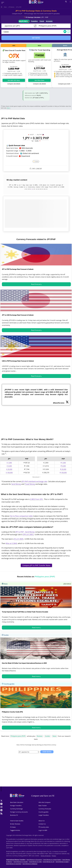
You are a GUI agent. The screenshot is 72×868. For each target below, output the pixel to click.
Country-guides (8, 684)
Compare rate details (14, 84)
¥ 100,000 (9, 473)
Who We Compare (44, 802)
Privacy (54, 856)
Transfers (34, 21)
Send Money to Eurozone (34, 860)
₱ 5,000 (63, 466)
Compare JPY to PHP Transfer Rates (36, 565)
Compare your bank (64, 84)
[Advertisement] (36, 420)
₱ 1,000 (63, 463)
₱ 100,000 (63, 473)
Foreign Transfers (16, 806)
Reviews (40, 736)
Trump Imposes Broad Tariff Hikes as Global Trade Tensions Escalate (25, 612)
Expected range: (12, 151)
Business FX (14, 815)
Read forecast (36, 284)
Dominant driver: (13, 153)
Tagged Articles (15, 830)
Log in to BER (43, 830)
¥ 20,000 (9, 469)
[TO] (53, 26)
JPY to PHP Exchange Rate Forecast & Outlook (18, 269)
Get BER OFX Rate (14, 80)
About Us (42, 821)
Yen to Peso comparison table (21, 516)
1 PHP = (36, 168)
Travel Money (30, 484)
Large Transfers (44, 815)
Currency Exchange (16, 809)
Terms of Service (46, 856)
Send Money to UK (49, 862)
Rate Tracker (43, 806)
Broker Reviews (15, 824)
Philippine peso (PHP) (18, 736)
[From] (18, 26)
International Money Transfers (16, 860)
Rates (5, 7)
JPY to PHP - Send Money (25, 532)
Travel (42, 21)
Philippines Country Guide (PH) (12, 712)
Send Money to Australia (14, 864)
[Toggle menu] (3, 3)
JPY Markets (12, 7)
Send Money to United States (52, 860)
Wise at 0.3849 (11, 543)
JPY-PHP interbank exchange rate (34, 481)
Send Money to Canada (21, 862)
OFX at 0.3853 (28, 535)
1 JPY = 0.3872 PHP (41, 93)
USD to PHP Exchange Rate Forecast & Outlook (18, 361)
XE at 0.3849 (19, 539)
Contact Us (42, 824)
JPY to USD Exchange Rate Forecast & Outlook (18, 315)
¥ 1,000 (9, 463)
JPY (65, 31)
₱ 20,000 (63, 469)
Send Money (16, 484)
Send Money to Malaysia (30, 864)
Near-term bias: (12, 148)
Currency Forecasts (45, 809)
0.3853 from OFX (37, 499)
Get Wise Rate (40, 80)
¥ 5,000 (9, 466)
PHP (68, 31)
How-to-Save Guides (17, 821)
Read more (36, 628)
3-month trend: (12, 156)
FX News (13, 827)
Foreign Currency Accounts (19, 812)
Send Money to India (35, 862)
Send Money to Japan (62, 862)
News (5, 584)
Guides (5, 635)
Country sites (45, 827)
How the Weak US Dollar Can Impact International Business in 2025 (24, 663)
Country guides (43, 812)
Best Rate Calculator (17, 802)
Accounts (49, 21)
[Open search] (66, 2)
